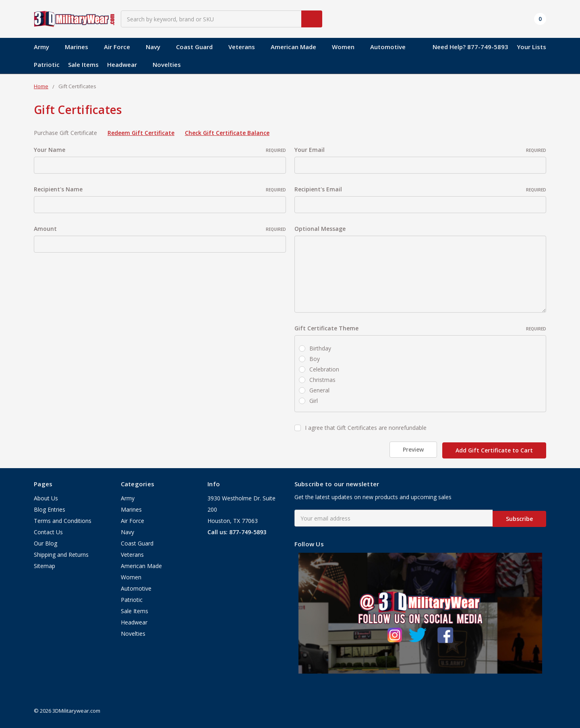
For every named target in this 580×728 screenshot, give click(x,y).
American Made (297, 47)
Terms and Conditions (63, 519)
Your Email (420, 150)
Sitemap (45, 564)
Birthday (320, 348)
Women (347, 47)
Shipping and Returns (61, 553)
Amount (160, 229)
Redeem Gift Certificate (141, 133)
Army (45, 47)
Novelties (167, 64)
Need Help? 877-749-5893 (470, 47)
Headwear (126, 64)
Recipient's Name (160, 189)
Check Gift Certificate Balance (227, 133)
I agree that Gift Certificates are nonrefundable (366, 428)
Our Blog (46, 542)
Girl (314, 401)
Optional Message (320, 229)
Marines (80, 47)
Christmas (322, 380)
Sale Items (83, 64)
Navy (157, 47)
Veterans (245, 47)
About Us (46, 497)
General (319, 390)
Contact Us (48, 530)
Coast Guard (198, 47)
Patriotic (47, 64)
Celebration (324, 369)
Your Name (160, 150)
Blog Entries (50, 508)
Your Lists (531, 47)
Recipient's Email (420, 189)
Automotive (388, 47)
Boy (315, 359)
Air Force (121, 47)
